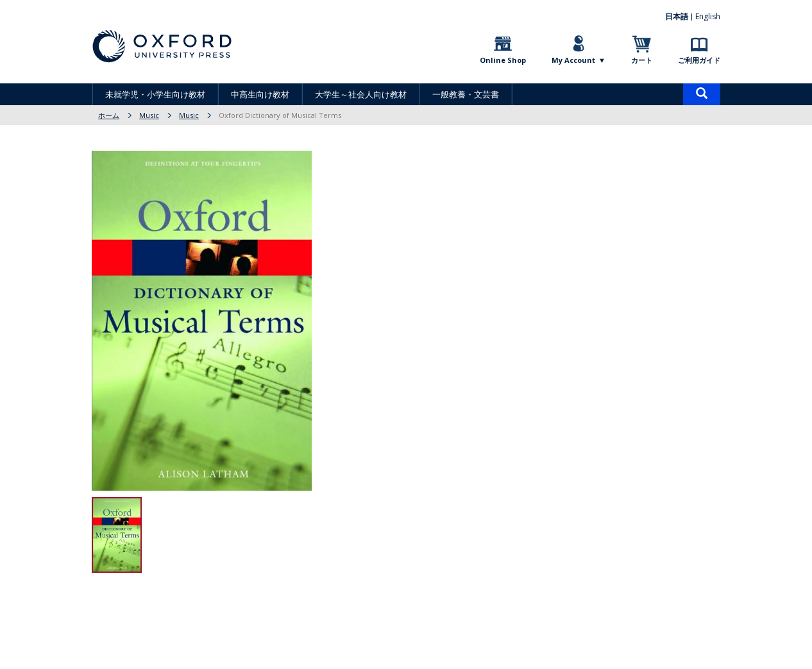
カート (642, 60)
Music (149, 115)
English (708, 16)
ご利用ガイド (699, 60)
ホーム (109, 115)
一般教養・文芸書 (466, 94)
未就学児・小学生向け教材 (155, 94)
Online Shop (503, 60)
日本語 (677, 16)
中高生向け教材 (260, 94)
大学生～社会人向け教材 (361, 94)
